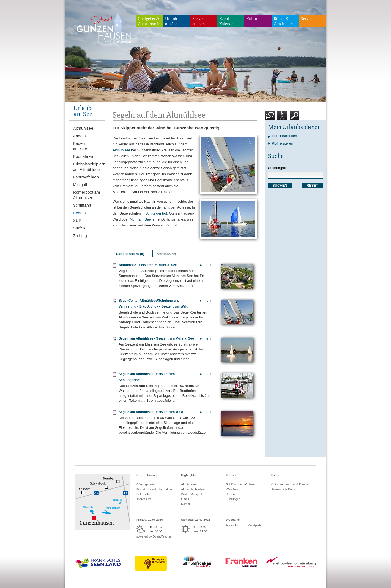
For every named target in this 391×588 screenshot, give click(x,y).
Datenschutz (145, 494)
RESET (312, 185)
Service (307, 19)
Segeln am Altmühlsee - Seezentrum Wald (151, 412)
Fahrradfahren (86, 177)
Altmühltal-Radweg (194, 489)
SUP (77, 220)
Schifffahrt (82, 205)
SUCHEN (280, 185)
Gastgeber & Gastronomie (149, 21)
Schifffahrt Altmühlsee (240, 484)
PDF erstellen (283, 143)
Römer (186, 504)
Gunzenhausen (147, 475)
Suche (295, 118)
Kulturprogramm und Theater (290, 484)
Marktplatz (255, 525)
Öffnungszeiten (146, 484)
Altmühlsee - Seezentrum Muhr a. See (148, 265)
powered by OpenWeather (154, 536)
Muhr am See (140, 219)
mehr (207, 265)
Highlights (188, 475)
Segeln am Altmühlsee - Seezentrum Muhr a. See (156, 338)
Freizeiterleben (199, 21)
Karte (282, 118)
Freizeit (231, 475)
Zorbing (80, 236)
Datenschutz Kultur (283, 489)
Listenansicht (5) (130, 254)
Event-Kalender (227, 21)
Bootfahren (83, 156)
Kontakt (271, 118)
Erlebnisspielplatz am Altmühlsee (89, 167)
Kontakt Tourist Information (154, 489)
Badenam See (80, 146)
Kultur (252, 19)
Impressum (144, 499)
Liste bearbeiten (284, 136)
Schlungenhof (156, 213)
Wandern (232, 489)
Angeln (79, 136)
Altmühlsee (121, 150)
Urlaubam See (171, 21)
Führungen (233, 499)
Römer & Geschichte (283, 21)
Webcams (233, 520)
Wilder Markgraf (192, 494)
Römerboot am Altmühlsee (86, 195)
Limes (185, 499)
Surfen (79, 228)
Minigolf (80, 185)
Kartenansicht (165, 254)
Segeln (79, 213)
